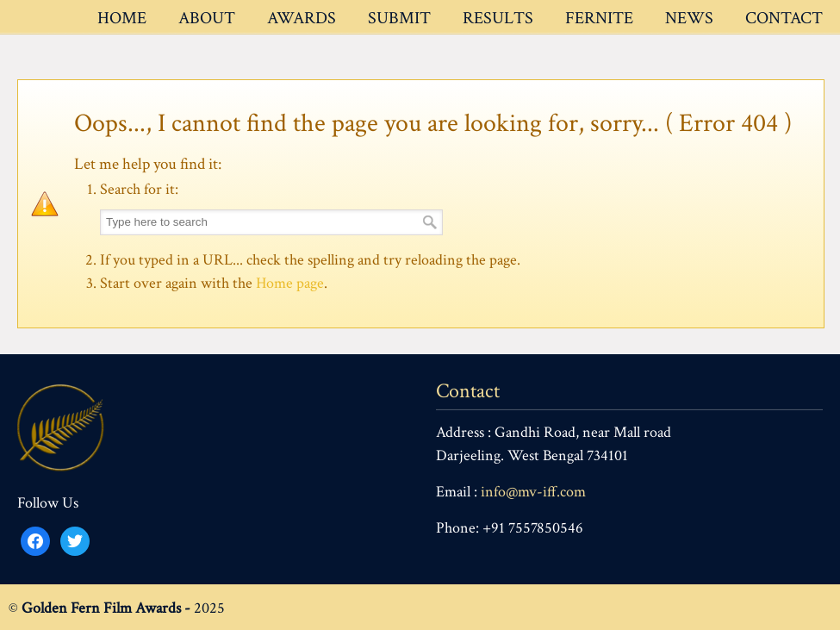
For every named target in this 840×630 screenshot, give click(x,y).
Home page (290, 283)
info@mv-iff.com (533, 492)
